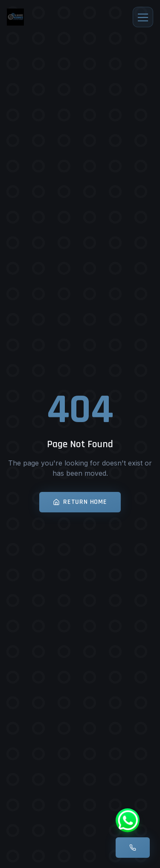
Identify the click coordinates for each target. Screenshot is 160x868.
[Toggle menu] (143, 17)
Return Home (80, 502)
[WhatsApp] (128, 820)
